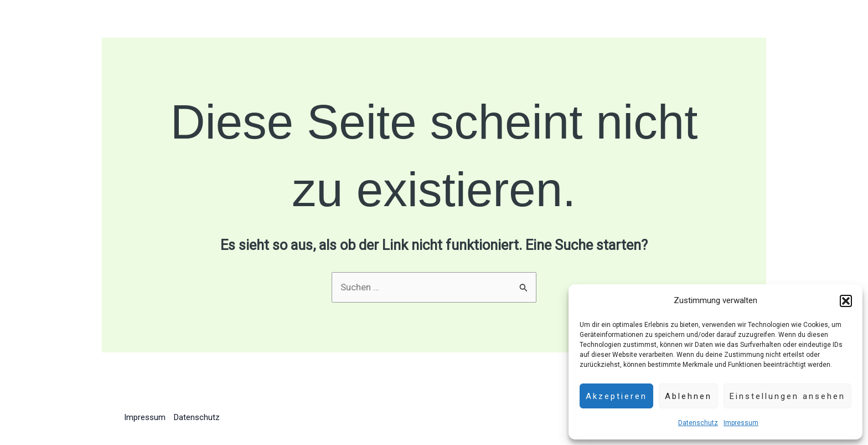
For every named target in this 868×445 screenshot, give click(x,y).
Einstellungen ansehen (787, 396)
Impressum (741, 423)
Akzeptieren (616, 396)
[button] (846, 301)
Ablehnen (688, 396)
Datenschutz (698, 423)
